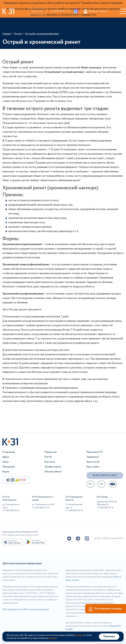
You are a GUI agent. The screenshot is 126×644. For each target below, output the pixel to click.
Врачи (6, 457)
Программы (9, 467)
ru (90, 484)
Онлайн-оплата (53, 467)
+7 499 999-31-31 (11, 511)
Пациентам (51, 452)
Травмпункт (93, 457)
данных (53, 638)
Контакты (50, 462)
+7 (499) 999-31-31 (60, 11)
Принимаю (109, 636)
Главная (7, 34)
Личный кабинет (53, 472)
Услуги (18, 34)
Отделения (9, 452)
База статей (93, 462)
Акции (6, 472)
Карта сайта (93, 467)
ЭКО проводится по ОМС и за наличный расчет (26, 609)
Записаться (37, 11)
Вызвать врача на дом (105, 475)
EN (101, 484)
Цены (5, 462)
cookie (79, 635)
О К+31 (48, 457)
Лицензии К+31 (95, 452)
